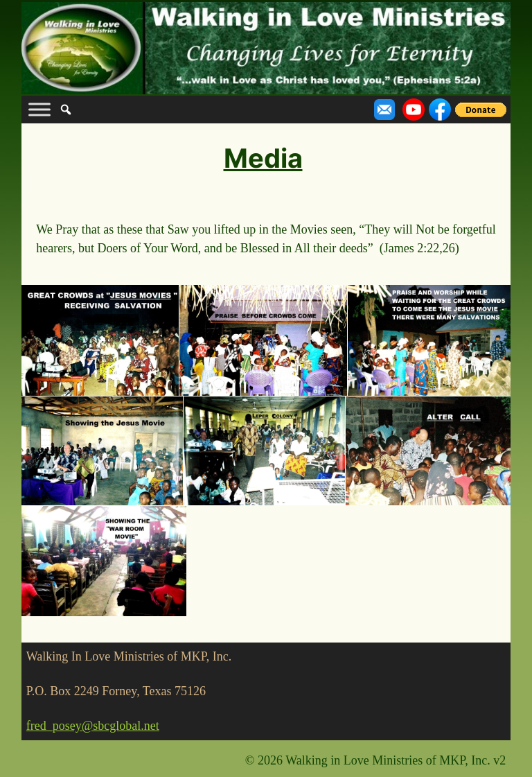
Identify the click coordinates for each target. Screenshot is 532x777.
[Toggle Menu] (39, 110)
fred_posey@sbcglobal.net (93, 726)
